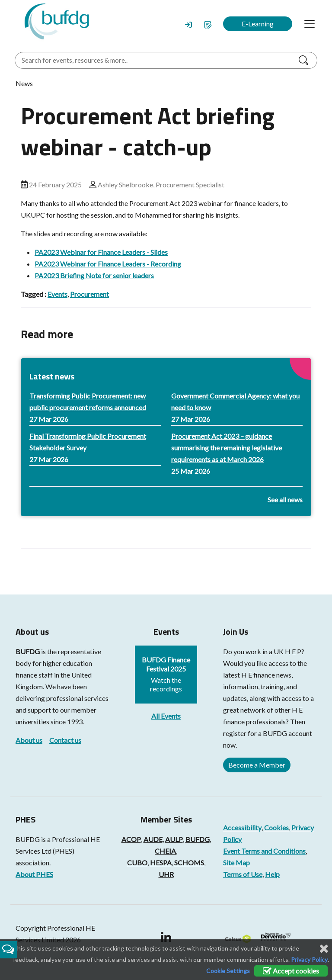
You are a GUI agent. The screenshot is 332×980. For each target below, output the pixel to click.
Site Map (236, 863)
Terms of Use (243, 874)
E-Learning (258, 24)
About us (29, 740)
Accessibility (242, 827)
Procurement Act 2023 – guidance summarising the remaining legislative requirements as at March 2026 (227, 448)
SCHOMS (189, 863)
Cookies (276, 827)
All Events (166, 716)
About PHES (34, 874)
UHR (166, 874)
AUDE (153, 839)
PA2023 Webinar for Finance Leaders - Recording (108, 264)
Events (57, 294)
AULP (174, 839)
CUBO (137, 863)
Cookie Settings (228, 971)
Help (272, 874)
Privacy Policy (309, 959)
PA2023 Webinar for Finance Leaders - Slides (101, 252)
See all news (285, 500)
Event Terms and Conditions (264, 851)
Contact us (65, 740)
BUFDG (28, 651)
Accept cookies (291, 971)
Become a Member (257, 765)
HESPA (161, 863)
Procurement (89, 294)
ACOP (131, 839)
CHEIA (165, 851)
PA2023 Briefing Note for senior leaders (94, 275)
